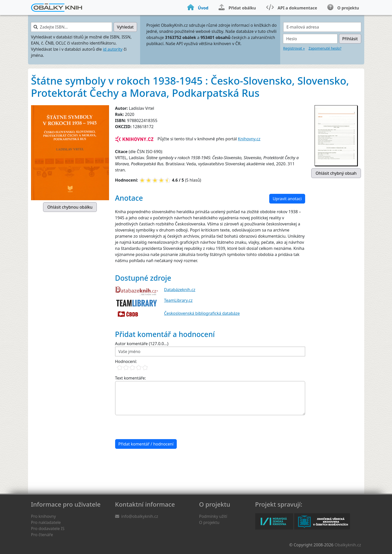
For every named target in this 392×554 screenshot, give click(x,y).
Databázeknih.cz (180, 290)
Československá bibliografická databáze (202, 313)
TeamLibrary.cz (178, 300)
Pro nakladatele (46, 522)
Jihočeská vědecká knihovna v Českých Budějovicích (322, 521)
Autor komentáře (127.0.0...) (142, 344)
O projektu (209, 522)
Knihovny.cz (249, 139)
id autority (113, 49)
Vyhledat (125, 27)
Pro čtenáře (42, 535)
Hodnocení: (126, 361)
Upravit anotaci (287, 199)
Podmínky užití (213, 516)
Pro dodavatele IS (48, 529)
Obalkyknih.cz (348, 545)
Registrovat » (294, 48)
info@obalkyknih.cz (140, 516)
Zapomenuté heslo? (325, 48)
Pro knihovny (44, 516)
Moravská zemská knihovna (274, 521)
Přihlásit (350, 39)
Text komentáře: (131, 378)
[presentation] (154, 427)
